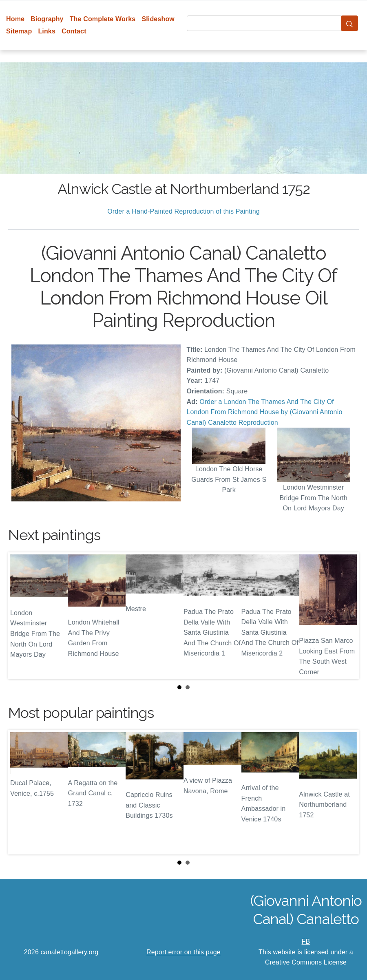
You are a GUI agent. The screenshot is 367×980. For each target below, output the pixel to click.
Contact (74, 31)
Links (47, 31)
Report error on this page (183, 952)
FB (306, 941)
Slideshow (158, 19)
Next (346, 616)
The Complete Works (103, 19)
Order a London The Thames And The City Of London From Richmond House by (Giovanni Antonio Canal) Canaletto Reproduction (265, 412)
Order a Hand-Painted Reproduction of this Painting (183, 211)
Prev (21, 616)
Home (15, 19)
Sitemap (19, 31)
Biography (47, 19)
